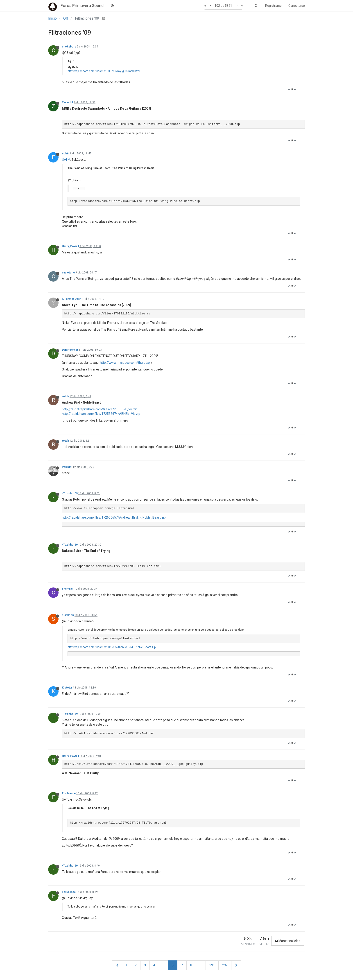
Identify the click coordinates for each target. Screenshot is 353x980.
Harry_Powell (70, 246)
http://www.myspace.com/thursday (125, 363)
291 (212, 965)
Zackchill (68, 102)
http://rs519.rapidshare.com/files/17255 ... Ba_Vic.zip (100, 409)
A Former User (71, 299)
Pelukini (67, 467)
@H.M (66, 160)
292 (225, 965)
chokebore (69, 47)
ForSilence (69, 793)
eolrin (66, 154)
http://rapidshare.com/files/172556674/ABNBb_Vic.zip (101, 414)
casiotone (68, 273)
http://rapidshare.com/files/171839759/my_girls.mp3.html (104, 71)
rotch (65, 396)
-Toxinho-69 (70, 493)
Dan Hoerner (70, 350)
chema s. (68, 589)
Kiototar (67, 688)
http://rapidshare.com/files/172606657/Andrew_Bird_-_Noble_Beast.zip (114, 517)
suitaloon (68, 615)
